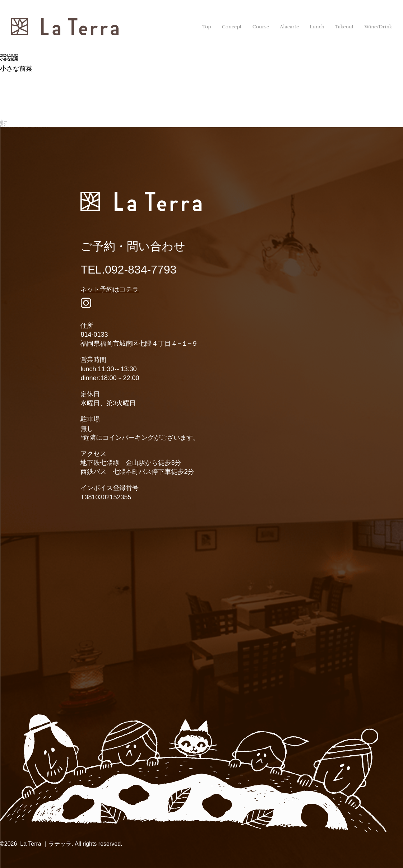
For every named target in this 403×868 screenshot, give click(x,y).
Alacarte (289, 27)
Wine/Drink (378, 27)
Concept (232, 27)
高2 (3, 125)
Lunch (317, 27)
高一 (4, 122)
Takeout (344, 27)
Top (207, 27)
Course (261, 27)
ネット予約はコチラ (110, 289)
